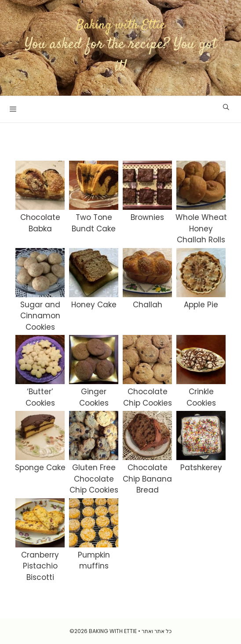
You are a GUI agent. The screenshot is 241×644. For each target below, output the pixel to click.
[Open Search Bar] (226, 107)
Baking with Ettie (121, 25)
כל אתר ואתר (157, 631)
